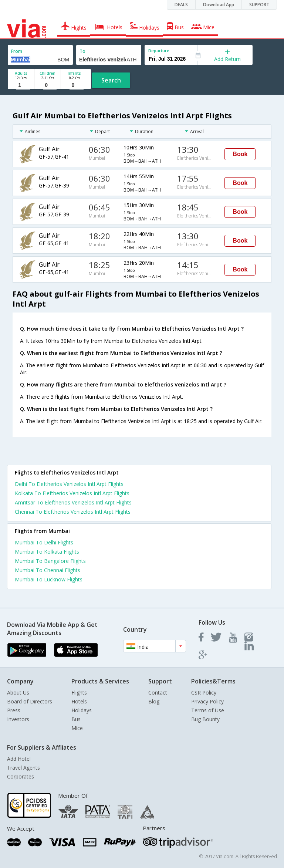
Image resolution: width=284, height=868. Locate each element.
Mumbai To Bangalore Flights (50, 561)
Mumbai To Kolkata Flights (47, 552)
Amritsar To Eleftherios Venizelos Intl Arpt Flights (73, 502)
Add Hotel (19, 759)
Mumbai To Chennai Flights (48, 570)
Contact (158, 693)
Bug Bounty (205, 719)
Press (14, 710)
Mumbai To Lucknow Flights (49, 579)
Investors (18, 719)
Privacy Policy (207, 701)
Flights (79, 693)
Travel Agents (23, 768)
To (82, 51)
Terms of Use (208, 710)
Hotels (79, 701)
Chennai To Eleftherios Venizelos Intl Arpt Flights (73, 512)
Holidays (82, 710)
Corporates (21, 776)
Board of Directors (30, 701)
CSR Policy (204, 693)
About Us (18, 693)
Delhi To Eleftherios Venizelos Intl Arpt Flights (69, 484)
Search (111, 80)
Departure (159, 50)
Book (240, 154)
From (17, 51)
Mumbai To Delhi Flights (44, 542)
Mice (77, 728)
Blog (154, 701)
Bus (76, 719)
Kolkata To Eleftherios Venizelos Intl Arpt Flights (72, 493)
